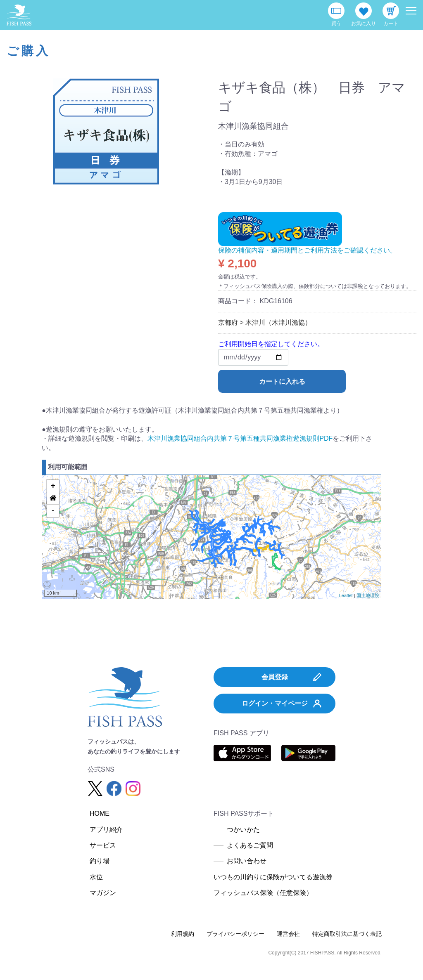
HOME (100, 814)
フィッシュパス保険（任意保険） (263, 893)
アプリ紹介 (106, 830)
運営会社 (288, 934)
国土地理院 (368, 595)
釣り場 (100, 861)
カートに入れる (282, 381)
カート (391, 24)
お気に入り (364, 24)
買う (336, 24)
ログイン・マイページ (282, 704)
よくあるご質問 (250, 845)
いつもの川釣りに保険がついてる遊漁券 (273, 877)
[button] (53, 498)
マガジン (103, 893)
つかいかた (243, 830)
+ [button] (53, 486)
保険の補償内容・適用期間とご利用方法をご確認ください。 (307, 250)
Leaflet (346, 595)
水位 (96, 877)
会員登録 (292, 677)
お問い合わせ (247, 861)
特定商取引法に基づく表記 (347, 934)
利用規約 (183, 934)
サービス (103, 845)
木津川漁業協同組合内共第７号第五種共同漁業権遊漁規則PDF (240, 438)
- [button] (53, 511)
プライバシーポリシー (235, 934)
